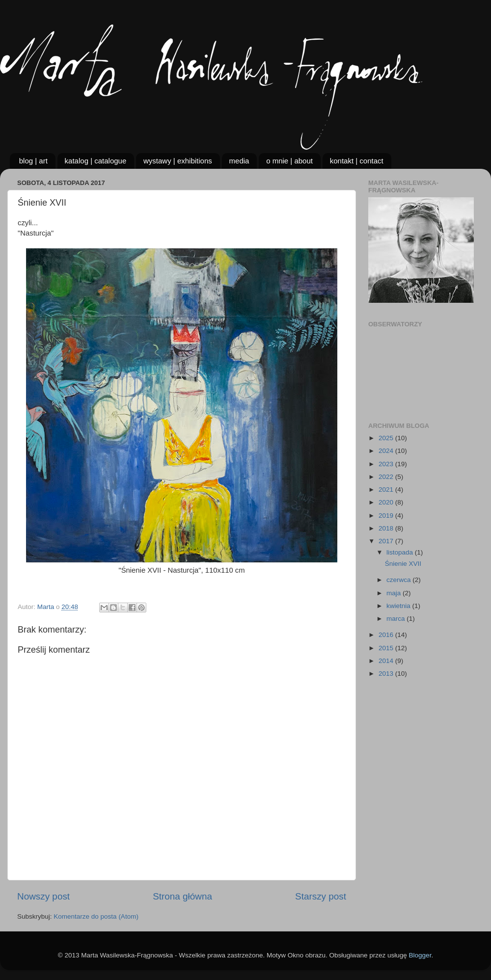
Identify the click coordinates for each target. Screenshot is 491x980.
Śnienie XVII (403, 564)
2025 (387, 438)
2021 (387, 490)
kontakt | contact (357, 161)
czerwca (399, 580)
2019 (387, 516)
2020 (387, 502)
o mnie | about (289, 161)
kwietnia (399, 606)
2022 (387, 477)
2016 (387, 635)
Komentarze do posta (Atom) (96, 916)
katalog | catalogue (96, 161)
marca (396, 619)
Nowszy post (43, 896)
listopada (401, 552)
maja (395, 593)
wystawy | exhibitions (178, 161)
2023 (387, 464)
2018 (387, 528)
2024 (387, 451)
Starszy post (321, 896)
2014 (387, 661)
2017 (387, 541)
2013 (387, 674)
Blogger (420, 955)
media (239, 161)
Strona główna (182, 896)
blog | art (33, 161)
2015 (387, 648)
